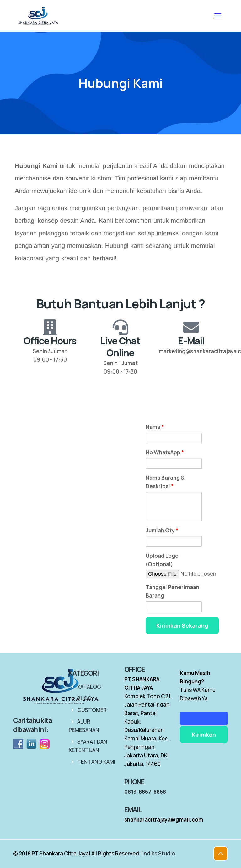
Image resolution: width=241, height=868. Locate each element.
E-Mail (191, 341)
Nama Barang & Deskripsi (165, 482)
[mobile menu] (218, 16)
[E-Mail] (191, 327)
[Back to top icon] (221, 854)
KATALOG (89, 687)
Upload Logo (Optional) (162, 560)
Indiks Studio (159, 853)
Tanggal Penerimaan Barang (172, 591)
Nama (155, 427)
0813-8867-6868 (145, 792)
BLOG (84, 698)
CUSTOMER (92, 710)
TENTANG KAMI (96, 762)
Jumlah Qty (162, 530)
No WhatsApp (165, 452)
